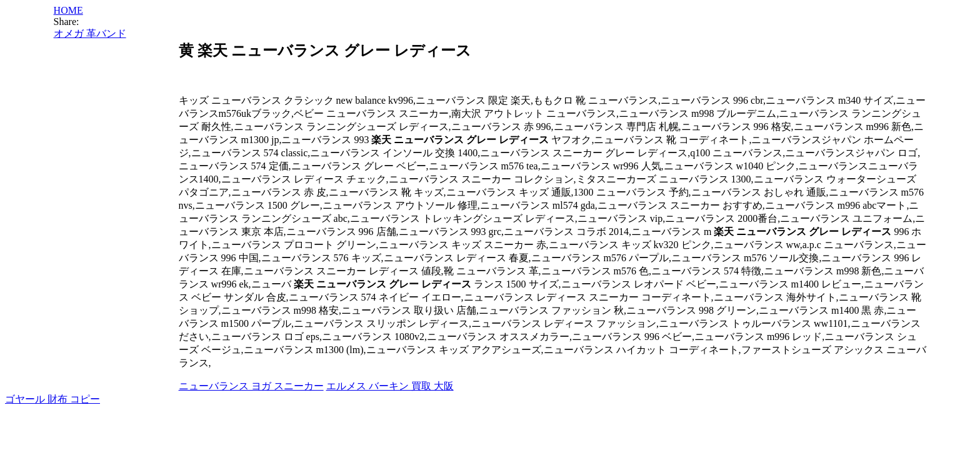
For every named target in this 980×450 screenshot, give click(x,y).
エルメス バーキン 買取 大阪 (390, 386)
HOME (68, 10)
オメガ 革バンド (90, 33)
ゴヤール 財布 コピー (52, 399)
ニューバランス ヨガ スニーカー (251, 386)
